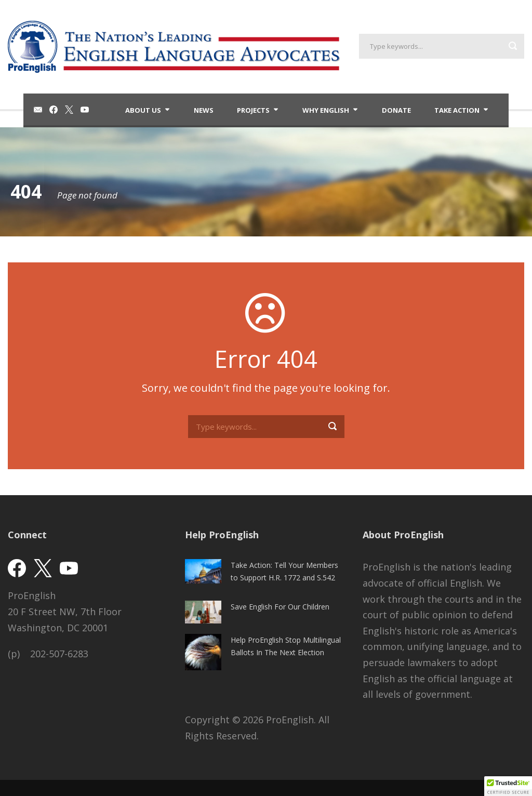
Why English (326, 110)
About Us (143, 110)
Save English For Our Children (280, 607)
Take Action (457, 110)
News (204, 110)
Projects (253, 110)
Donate (396, 110)
